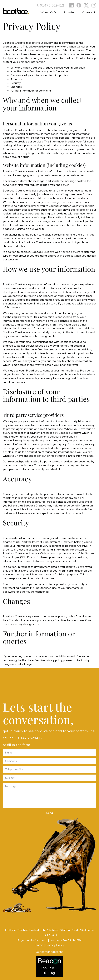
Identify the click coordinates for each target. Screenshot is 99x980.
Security (16, 83)
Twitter (86, 5)
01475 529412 (52, 5)
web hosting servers (67, 252)
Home (39, 945)
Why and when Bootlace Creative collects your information (48, 68)
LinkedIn (71, 5)
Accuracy (16, 79)
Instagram (94, 5)
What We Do (49, 12)
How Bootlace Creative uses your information (39, 71)
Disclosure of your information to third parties (39, 75)
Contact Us (89, 12)
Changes (16, 87)
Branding (70, 12)
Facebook (79, 5)
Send (50, 813)
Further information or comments (31, 91)
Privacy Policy (55, 945)
